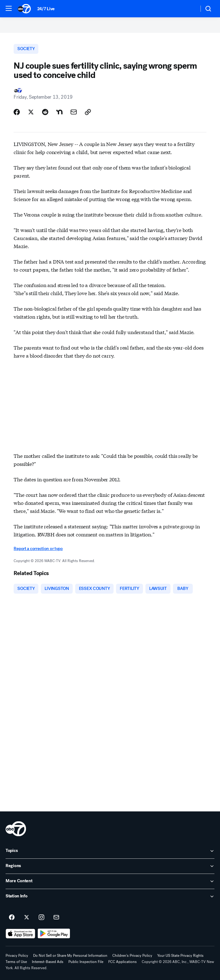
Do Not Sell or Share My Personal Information (70, 956)
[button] (9, 8)
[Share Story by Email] (74, 112)
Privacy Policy (17, 956)
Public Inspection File (86, 962)
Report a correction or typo (38, 549)
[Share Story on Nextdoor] (59, 112)
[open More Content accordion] (110, 881)
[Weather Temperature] (189, 9)
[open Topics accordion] (110, 851)
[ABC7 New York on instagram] (41, 918)
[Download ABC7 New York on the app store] (20, 934)
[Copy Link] (88, 112)
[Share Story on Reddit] (45, 112)
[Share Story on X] (31, 112)
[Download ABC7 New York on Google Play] (54, 934)
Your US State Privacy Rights (180, 956)
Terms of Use (16, 962)
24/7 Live (46, 9)
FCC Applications (123, 962)
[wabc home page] (16, 829)
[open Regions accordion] (110, 866)
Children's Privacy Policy (132, 956)
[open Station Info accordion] (110, 896)
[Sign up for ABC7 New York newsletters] (56, 918)
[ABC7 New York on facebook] (12, 918)
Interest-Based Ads (48, 962)
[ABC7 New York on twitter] (27, 918)
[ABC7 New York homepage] (24, 9)
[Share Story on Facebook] (17, 112)
